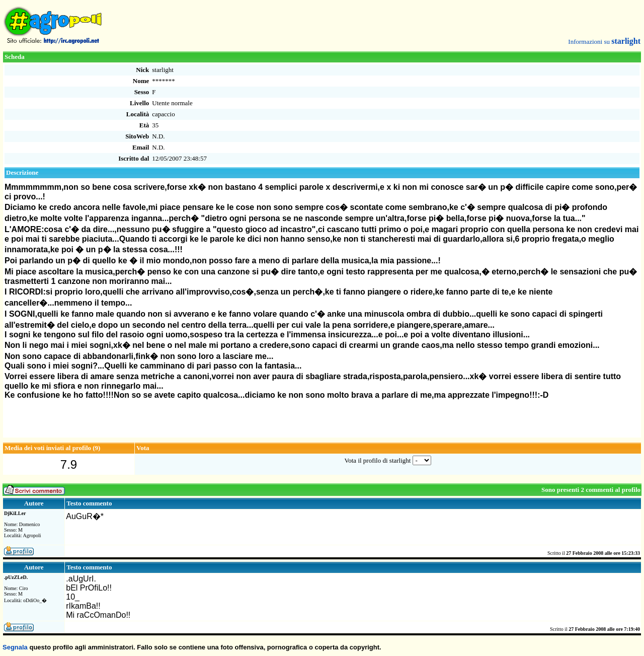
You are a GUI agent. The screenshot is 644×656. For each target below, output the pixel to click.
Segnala (15, 647)
